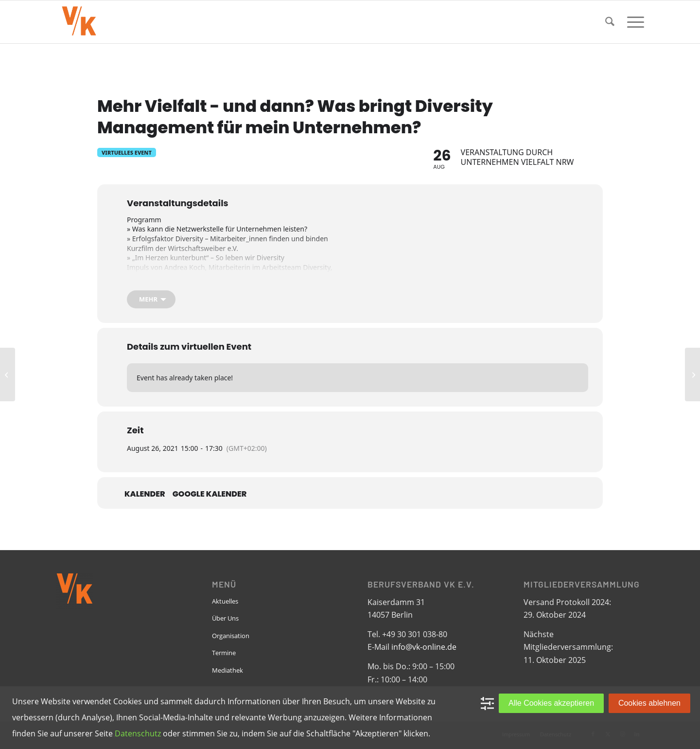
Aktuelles (225, 601)
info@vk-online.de (424, 647)
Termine (224, 653)
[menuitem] (610, 22)
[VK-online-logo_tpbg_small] (79, 22)
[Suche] (610, 22)
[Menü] (632, 22)
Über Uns (225, 618)
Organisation (231, 636)
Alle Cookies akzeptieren (551, 703)
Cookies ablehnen (649, 703)
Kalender (145, 494)
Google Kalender (210, 494)
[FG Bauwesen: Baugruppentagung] (8, 374)
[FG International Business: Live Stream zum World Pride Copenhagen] (692, 374)
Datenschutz (138, 733)
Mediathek (227, 670)
